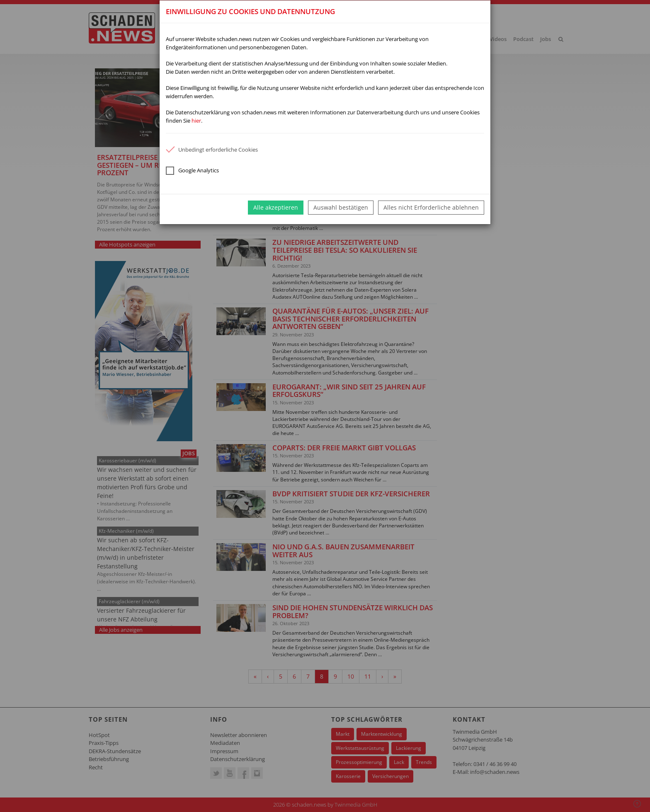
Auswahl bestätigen (341, 207)
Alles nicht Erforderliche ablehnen (431, 207)
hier (196, 121)
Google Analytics (192, 171)
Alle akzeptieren (276, 207)
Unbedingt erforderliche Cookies (212, 150)
